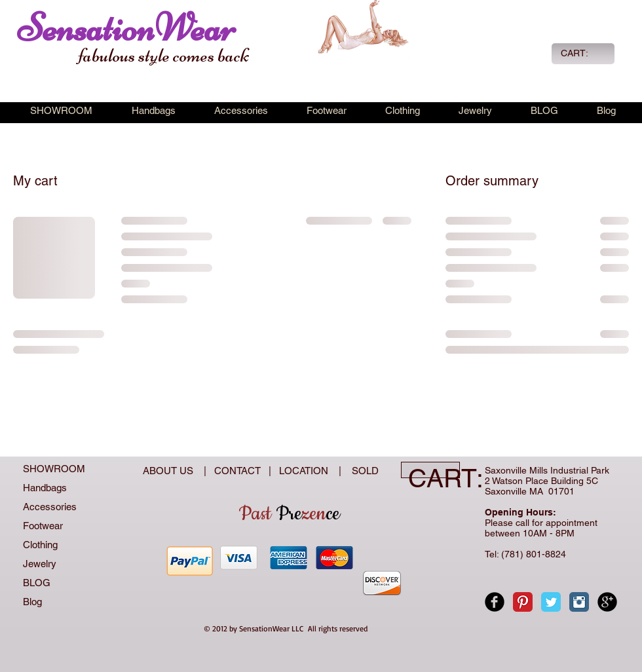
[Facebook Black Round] (495, 602)
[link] (582, 53)
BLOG (37, 583)
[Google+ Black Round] (607, 602)
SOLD (363, 471)
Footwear (43, 526)
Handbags (45, 488)
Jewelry (40, 564)
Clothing (40, 545)
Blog (32, 602)
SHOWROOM (54, 469)
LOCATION (305, 471)
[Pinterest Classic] (523, 602)
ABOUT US (169, 471)
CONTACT (240, 471)
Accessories (50, 507)
